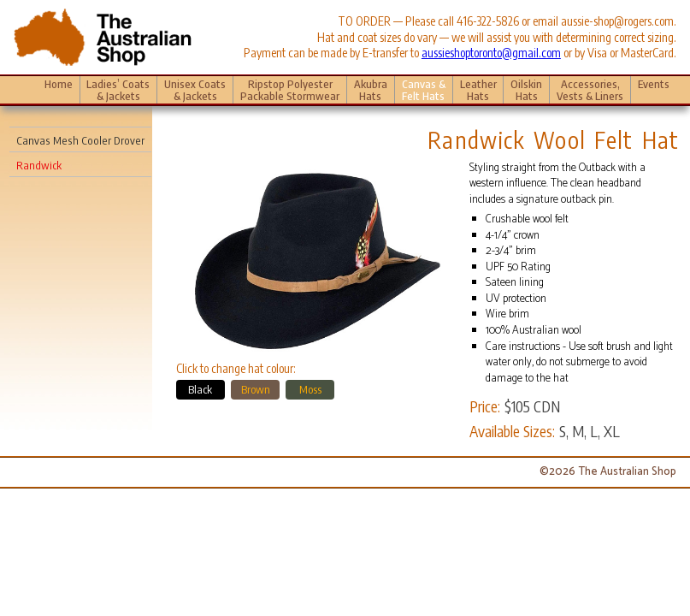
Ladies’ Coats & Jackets (118, 90)
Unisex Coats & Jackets (195, 90)
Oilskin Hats (526, 90)
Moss (310, 389)
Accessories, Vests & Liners (590, 90)
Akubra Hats (371, 90)
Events (654, 90)
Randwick (39, 165)
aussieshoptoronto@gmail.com (491, 53)
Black (200, 389)
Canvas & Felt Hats (424, 90)
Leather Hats (478, 90)
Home (59, 84)
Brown (256, 389)
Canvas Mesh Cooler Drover (80, 140)
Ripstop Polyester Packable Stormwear (290, 90)
